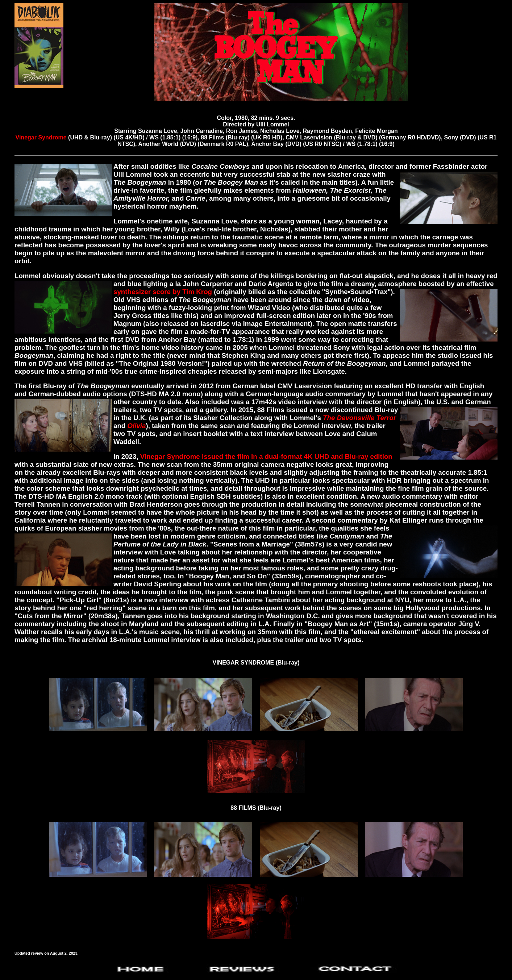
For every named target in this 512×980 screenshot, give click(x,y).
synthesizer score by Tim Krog (163, 292)
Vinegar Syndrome (41, 137)
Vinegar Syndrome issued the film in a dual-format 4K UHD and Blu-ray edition (266, 457)
